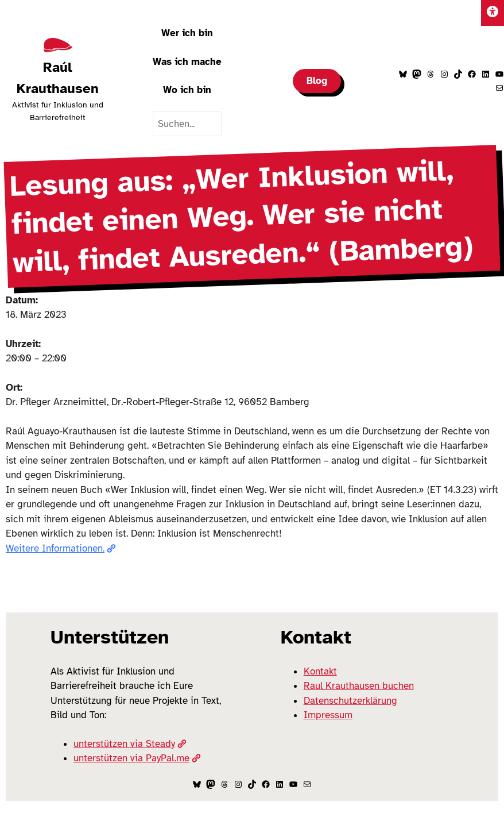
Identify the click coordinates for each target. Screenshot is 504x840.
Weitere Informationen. (61, 548)
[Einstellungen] (493, 13)
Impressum (328, 715)
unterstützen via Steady (130, 744)
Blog (317, 81)
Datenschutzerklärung (350, 701)
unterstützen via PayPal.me (137, 758)
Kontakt (320, 671)
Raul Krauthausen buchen (359, 686)
